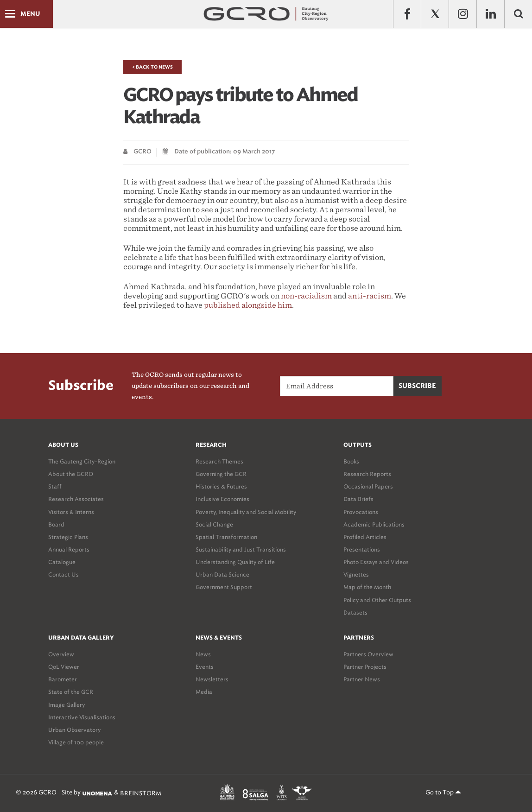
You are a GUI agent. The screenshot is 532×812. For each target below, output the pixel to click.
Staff (55, 486)
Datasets (355, 612)
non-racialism (306, 296)
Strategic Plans (68, 537)
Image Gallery (66, 705)
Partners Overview (368, 654)
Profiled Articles (365, 537)
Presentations (362, 549)
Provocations (361, 512)
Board (56, 524)
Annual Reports (69, 549)
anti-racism (370, 296)
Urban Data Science (222, 574)
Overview (61, 654)
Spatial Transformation (226, 537)
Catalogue (62, 562)
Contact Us (63, 574)
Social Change (214, 524)
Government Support (224, 587)
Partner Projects (365, 667)
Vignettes (356, 574)
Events (205, 667)
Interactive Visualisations (82, 717)
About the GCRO (71, 474)
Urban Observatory (74, 730)
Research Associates (76, 499)
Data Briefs (358, 499)
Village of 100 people (76, 742)
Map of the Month (367, 587)
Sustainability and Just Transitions (241, 549)
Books (351, 461)
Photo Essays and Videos (376, 562)
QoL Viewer (64, 667)
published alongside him (248, 305)
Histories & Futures (221, 486)
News (203, 654)
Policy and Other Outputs (377, 600)
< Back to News (152, 67)
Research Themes (219, 461)
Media (204, 692)
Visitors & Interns (71, 512)
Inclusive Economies (222, 499)
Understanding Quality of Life (235, 562)
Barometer (63, 679)
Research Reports (367, 474)
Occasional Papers (368, 486)
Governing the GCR (221, 474)
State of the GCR (71, 692)
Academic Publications (374, 524)
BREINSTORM (141, 793)
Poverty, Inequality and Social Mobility (246, 512)
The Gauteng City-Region (82, 461)
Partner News (362, 679)
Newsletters (212, 679)
